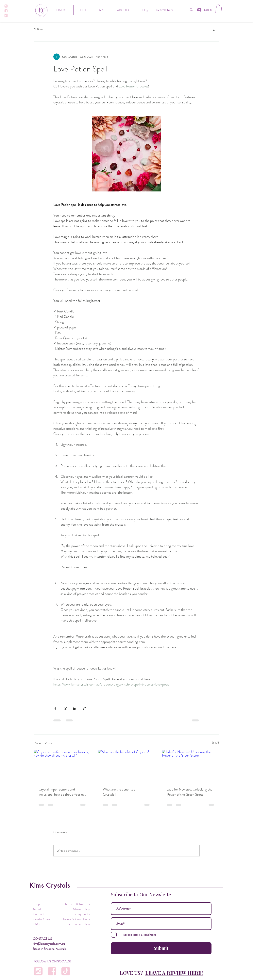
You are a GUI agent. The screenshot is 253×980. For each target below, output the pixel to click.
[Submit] (161, 948)
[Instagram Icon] (6, 6)
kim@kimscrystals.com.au (49, 944)
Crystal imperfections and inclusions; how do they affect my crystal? (62, 792)
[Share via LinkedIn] (75, 708)
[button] (218, 9)
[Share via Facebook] (55, 708)
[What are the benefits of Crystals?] (127, 766)
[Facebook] (6, 11)
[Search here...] (168, 10)
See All (215, 743)
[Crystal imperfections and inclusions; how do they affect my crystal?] (62, 766)
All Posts (38, 30)
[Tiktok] (6, 15)
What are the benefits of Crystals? (120, 792)
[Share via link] (84, 708)
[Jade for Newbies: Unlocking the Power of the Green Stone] (191, 766)
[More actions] (197, 57)
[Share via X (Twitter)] (65, 708)
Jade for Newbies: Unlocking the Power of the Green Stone (190, 792)
